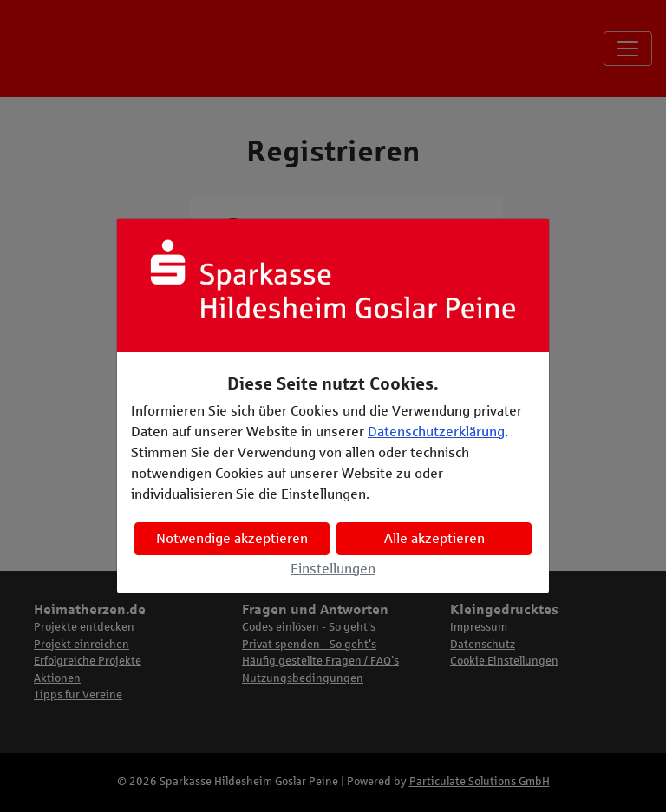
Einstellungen (333, 569)
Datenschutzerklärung (436, 432)
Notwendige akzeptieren (232, 538)
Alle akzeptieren (434, 538)
